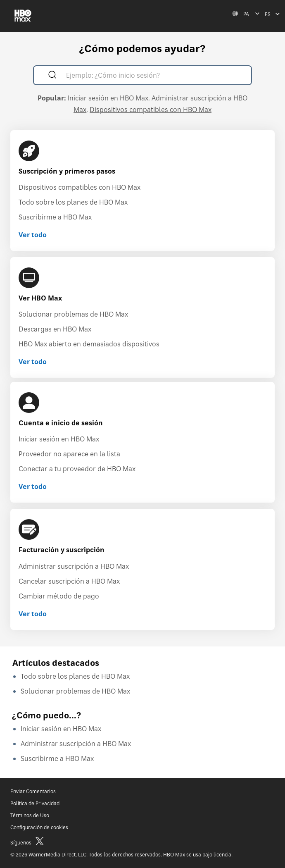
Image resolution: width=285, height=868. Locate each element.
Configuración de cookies (39, 827)
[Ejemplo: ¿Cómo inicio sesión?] (154, 76)
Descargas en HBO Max (55, 329)
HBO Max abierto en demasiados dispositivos (89, 344)
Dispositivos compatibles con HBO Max (151, 110)
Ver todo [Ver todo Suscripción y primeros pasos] (33, 235)
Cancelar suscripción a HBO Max (69, 581)
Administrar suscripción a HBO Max (74, 566)
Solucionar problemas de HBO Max (73, 314)
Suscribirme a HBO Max (55, 217)
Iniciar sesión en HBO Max (108, 98)
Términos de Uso (30, 815)
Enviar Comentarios (33, 791)
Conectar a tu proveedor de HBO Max (77, 469)
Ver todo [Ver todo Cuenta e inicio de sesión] (33, 486)
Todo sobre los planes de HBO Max (73, 202)
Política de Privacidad (35, 803)
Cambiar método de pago (59, 596)
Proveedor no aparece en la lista (69, 454)
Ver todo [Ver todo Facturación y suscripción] (33, 614)
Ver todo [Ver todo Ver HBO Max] (33, 362)
